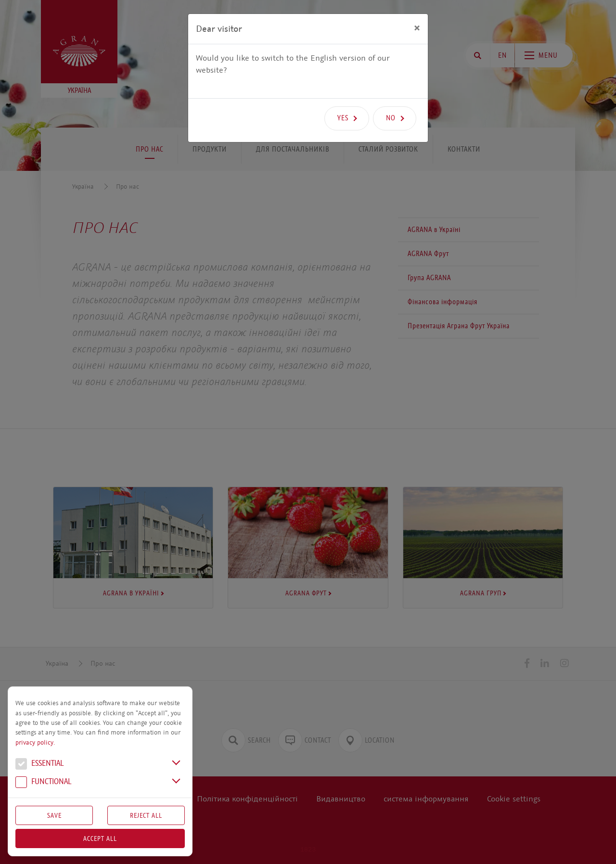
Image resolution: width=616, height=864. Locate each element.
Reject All (146, 815)
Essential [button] (39, 764)
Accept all (100, 838)
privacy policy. (35, 743)
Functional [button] (43, 783)
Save (54, 815)
